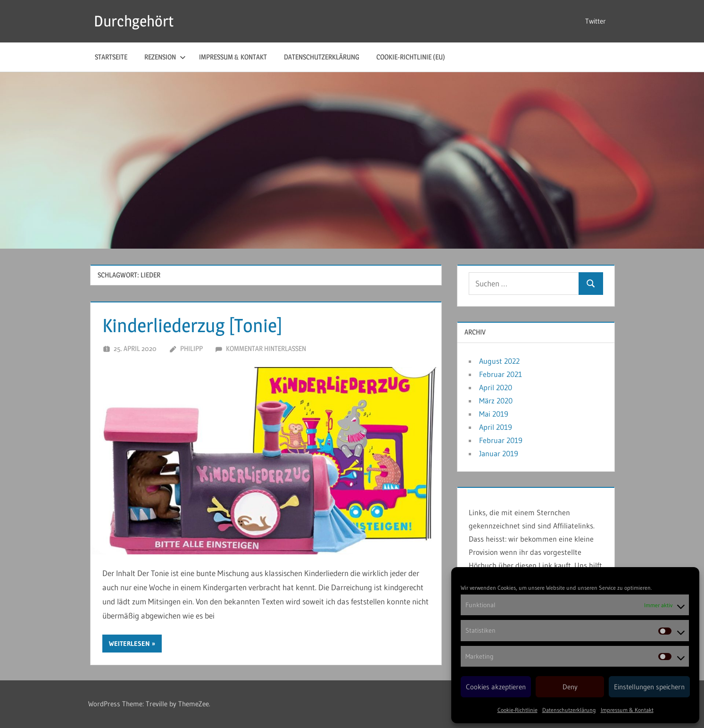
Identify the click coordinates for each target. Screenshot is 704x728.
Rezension (165, 57)
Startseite (111, 57)
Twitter (596, 21)
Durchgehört (134, 21)
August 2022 (499, 361)
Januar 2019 (499, 453)
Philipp (191, 348)
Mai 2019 (494, 414)
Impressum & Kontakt (627, 710)
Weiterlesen (129, 644)
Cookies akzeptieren (496, 687)
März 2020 (496, 401)
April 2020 (496, 387)
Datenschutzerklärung (569, 710)
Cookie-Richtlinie (518, 710)
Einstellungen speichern (649, 687)
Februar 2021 (501, 374)
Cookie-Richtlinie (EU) (411, 57)
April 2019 (496, 427)
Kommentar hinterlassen (266, 348)
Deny (570, 687)
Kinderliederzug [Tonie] (192, 325)
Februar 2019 (501, 440)
